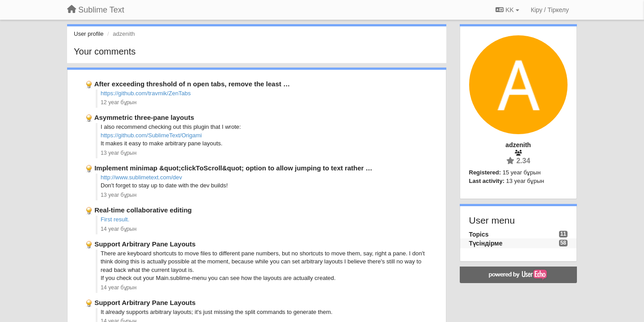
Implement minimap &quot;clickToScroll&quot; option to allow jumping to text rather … (233, 168)
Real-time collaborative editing (143, 210)
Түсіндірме (486, 243)
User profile (89, 34)
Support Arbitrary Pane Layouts (145, 244)
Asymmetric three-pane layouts (144, 117)
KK (507, 10)
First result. (115, 219)
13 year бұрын (119, 153)
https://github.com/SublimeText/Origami (151, 135)
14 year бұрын (119, 229)
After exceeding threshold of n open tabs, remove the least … (192, 84)
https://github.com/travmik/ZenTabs (146, 93)
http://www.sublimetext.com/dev (141, 177)
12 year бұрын (119, 102)
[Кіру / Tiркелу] (550, 10)
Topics (479, 234)
